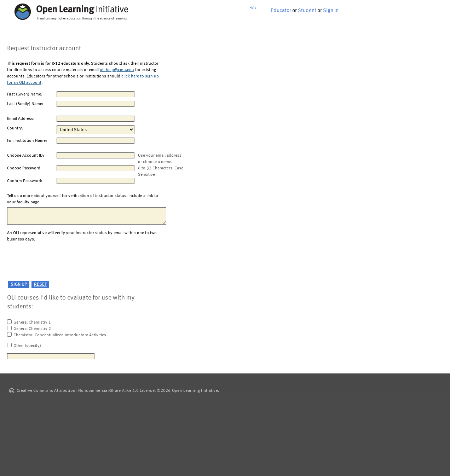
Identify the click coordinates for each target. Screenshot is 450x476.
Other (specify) (27, 346)
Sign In (331, 11)
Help (253, 8)
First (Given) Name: (25, 94)
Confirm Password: (25, 181)
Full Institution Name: (27, 141)
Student (307, 11)
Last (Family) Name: (25, 104)
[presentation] (61, 262)
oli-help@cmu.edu (117, 70)
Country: (15, 128)
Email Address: (21, 119)
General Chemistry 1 (32, 323)
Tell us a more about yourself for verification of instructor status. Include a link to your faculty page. (83, 199)
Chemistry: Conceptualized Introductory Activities (60, 335)
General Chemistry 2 (32, 329)
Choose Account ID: (26, 156)
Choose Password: (24, 168)
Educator (281, 11)
